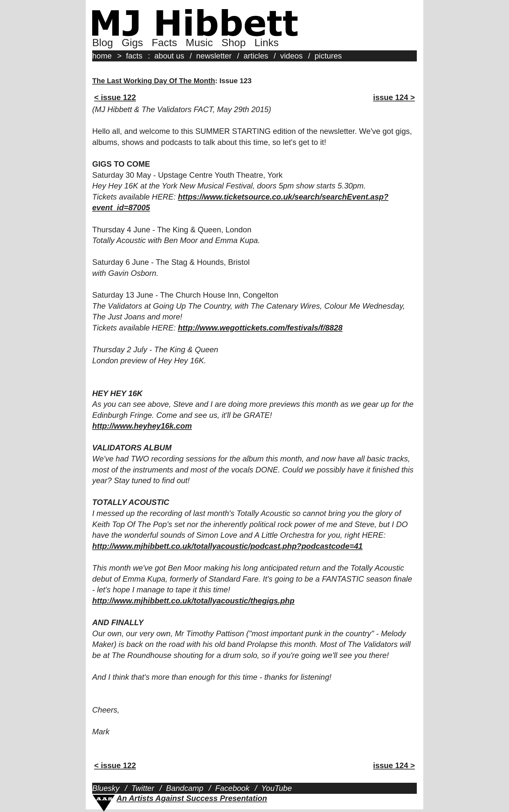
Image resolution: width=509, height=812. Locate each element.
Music (199, 43)
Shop (234, 43)
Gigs (132, 43)
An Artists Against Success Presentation (192, 798)
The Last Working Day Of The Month (154, 81)
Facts (164, 43)
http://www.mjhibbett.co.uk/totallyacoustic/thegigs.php (193, 601)
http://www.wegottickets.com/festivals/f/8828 (260, 328)
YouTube (277, 788)
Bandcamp (185, 788)
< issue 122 (115, 97)
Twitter (143, 788)
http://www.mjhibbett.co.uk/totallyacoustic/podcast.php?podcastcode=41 (227, 546)
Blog (103, 43)
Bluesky (106, 788)
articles (256, 56)
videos (291, 56)
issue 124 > (394, 97)
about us (169, 56)
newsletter (214, 56)
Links (267, 43)
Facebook (232, 788)
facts (134, 56)
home (102, 56)
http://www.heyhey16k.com (142, 426)
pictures (328, 56)
